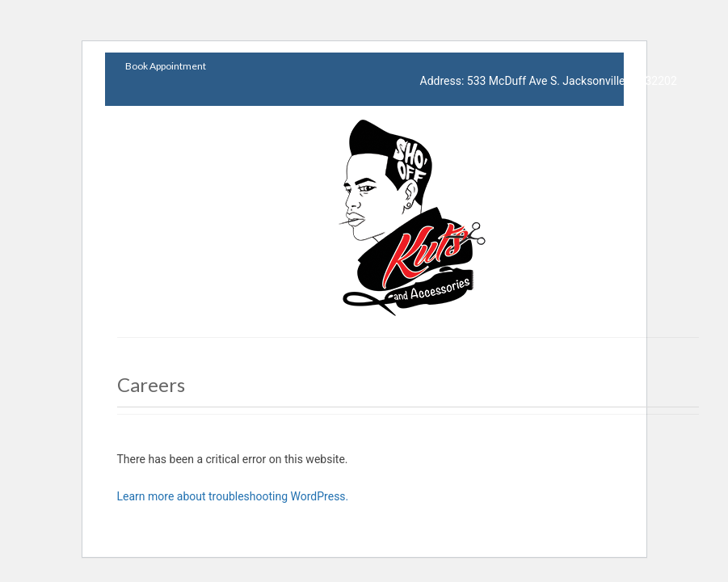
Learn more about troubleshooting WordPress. (233, 496)
